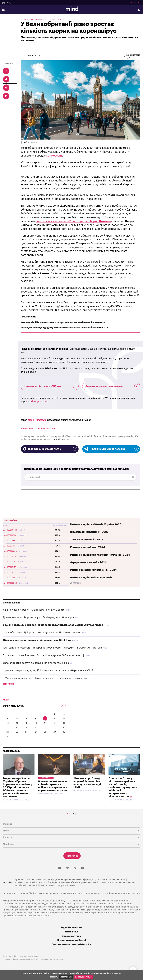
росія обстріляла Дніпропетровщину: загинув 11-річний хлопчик (42, 632)
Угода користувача (72, 936)
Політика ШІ (72, 932)
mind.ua (109, 893)
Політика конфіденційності (72, 940)
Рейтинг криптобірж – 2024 (88, 547)
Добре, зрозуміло (83, 977)
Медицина (59, 19)
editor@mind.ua (39, 402)
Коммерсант (54, 156)
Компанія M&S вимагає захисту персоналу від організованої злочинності (64, 322)
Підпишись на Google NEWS (50, 449)
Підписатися (135, 3)
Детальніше (66, 977)
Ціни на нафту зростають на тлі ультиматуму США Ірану (38, 640)
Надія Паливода (37, 420)
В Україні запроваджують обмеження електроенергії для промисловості (47, 678)
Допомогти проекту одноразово (112, 386)
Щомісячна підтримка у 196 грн (50, 386)
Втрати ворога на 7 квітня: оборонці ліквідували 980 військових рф (44, 655)
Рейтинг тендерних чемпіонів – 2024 (93, 570)
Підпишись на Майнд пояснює (111, 449)
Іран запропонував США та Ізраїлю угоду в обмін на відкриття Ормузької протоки (52, 648)
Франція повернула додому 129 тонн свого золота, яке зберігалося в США (64, 328)
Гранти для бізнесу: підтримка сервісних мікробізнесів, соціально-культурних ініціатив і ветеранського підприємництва (123, 787)
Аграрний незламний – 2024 (88, 562)
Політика (34, 19)
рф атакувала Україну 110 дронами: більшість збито (34, 610)
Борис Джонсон (101, 221)
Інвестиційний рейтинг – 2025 (89, 532)
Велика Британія (46, 429)
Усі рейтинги (75, 583)
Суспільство (47, 19)
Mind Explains (46, 778)
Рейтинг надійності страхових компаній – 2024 (100, 555)
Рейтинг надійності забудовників (91, 578)
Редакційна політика (71, 928)
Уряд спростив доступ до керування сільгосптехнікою (36, 663)
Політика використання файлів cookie (71, 944)
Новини (25, 19)
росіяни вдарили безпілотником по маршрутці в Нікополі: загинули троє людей (53, 625)
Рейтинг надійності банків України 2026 (96, 524)
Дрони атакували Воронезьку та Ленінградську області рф (38, 617)
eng (9, 3)
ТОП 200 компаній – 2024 (87, 540)
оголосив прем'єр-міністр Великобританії (63, 221)
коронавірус (27, 429)
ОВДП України (10, 521)
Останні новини (11, 603)
